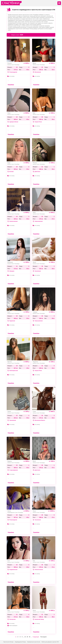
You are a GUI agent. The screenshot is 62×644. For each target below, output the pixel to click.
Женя (34, 262)
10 (25, 637)
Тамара (35, 312)
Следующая (36, 637)
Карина (10, 461)
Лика (34, 212)
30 (30, 637)
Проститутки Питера (8, 642)
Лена (9, 113)
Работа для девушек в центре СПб (50, 642)
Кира (9, 163)
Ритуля (9, 63)
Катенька (10, 262)
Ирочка (10, 362)
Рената (35, 163)
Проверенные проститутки (34, 642)
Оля (9, 212)
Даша (34, 63)
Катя (9, 312)
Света (9, 411)
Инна (34, 610)
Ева (34, 561)
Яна (9, 610)
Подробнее (11, 85)
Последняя (43, 637)
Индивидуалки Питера (20, 642)
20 (27, 637)
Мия (34, 113)
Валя (34, 461)
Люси (34, 511)
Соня (34, 411)
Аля (9, 561)
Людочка (35, 362)
